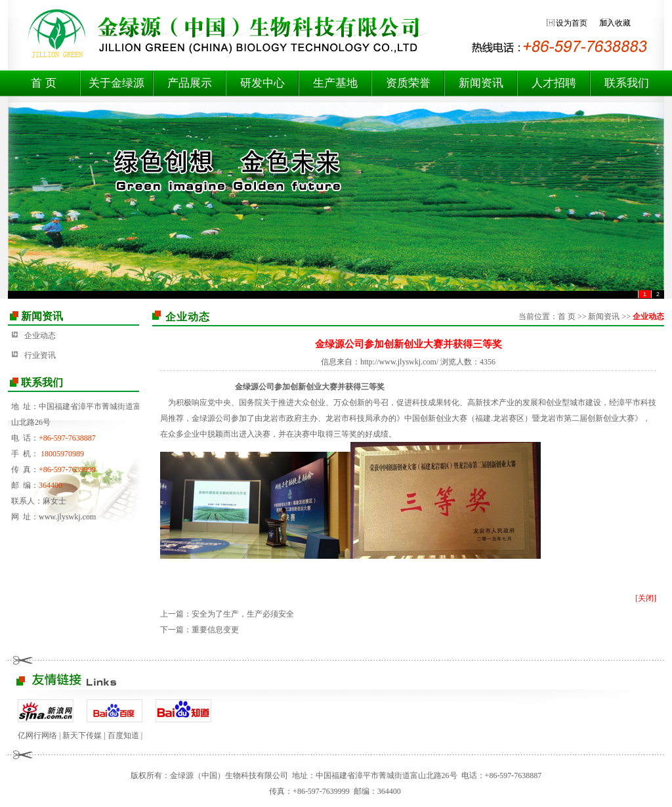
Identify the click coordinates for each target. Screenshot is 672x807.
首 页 (43, 83)
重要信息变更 (215, 630)
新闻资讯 (481, 83)
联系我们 (627, 83)
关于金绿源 (116, 83)
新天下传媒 (82, 735)
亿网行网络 (37, 735)
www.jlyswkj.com (67, 517)
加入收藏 (615, 23)
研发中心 (262, 83)
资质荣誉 (408, 83)
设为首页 (572, 23)
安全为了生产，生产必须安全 (243, 614)
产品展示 (190, 83)
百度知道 (123, 735)
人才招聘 (554, 83)
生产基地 (335, 83)
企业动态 (40, 336)
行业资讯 (40, 355)
